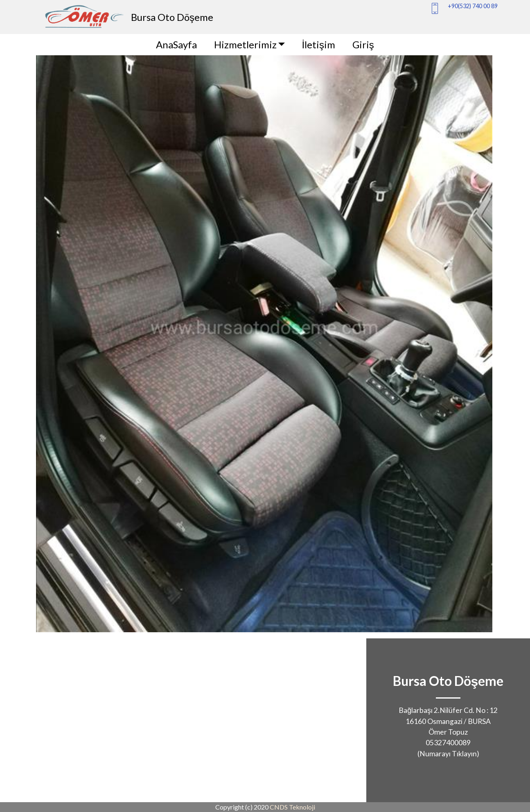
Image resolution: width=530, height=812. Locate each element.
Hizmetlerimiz (245, 44)
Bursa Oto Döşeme (172, 17)
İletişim (318, 44)
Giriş (363, 44)
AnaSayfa (176, 44)
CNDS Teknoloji (292, 807)
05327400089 (448, 743)
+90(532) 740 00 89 (473, 6)
